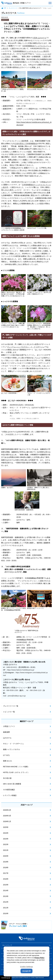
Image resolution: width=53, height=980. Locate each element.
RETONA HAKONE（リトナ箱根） (16, 767)
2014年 (6, 891)
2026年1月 (7, 821)
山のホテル (5, 20)
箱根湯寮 (6, 732)
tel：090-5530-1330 (11, 690)
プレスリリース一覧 (11, 706)
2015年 (6, 885)
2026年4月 (7, 810)
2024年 (6, 833)
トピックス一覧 (9, 712)
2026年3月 (7, 816)
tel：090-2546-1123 (34, 690)
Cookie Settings (27, 967)
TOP (4, 8)
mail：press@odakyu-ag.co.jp (14, 696)
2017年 (6, 873)
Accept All (27, 971)
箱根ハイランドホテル (11, 749)
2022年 (6, 844)
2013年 (6, 896)
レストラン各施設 (10, 795)
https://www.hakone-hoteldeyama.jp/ (21, 670)
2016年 (6, 879)
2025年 (6, 827)
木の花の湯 (7, 778)
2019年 (6, 862)
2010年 (6, 913)
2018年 (6, 868)
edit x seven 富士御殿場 (12, 784)
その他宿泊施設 (9, 790)
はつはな (6, 755)
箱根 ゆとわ (7, 761)
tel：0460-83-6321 (10, 667)
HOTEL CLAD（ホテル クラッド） (16, 772)
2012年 (6, 902)
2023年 (6, 839)
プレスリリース (13, 8)
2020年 (6, 856)
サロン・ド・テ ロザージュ (13, 744)
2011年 (6, 908)
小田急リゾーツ (9, 726)
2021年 (6, 850)
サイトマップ (7, 945)
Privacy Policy (39, 958)
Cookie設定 (6, 978)
